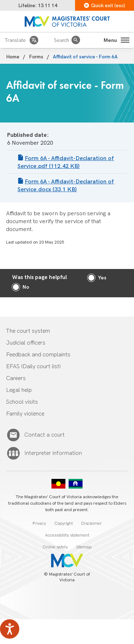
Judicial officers (26, 343)
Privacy (39, 523)
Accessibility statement (67, 535)
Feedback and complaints (38, 355)
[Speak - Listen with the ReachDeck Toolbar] (10, 629)
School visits (22, 402)
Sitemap (84, 547)
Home (13, 57)
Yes (102, 278)
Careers (16, 378)
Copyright (64, 523)
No (26, 287)
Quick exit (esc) (105, 6)
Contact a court (44, 435)
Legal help (19, 390)
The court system (28, 331)
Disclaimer (91, 523)
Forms (36, 57)
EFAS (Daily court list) (33, 367)
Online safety (55, 547)
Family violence (25, 414)
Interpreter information (53, 453)
